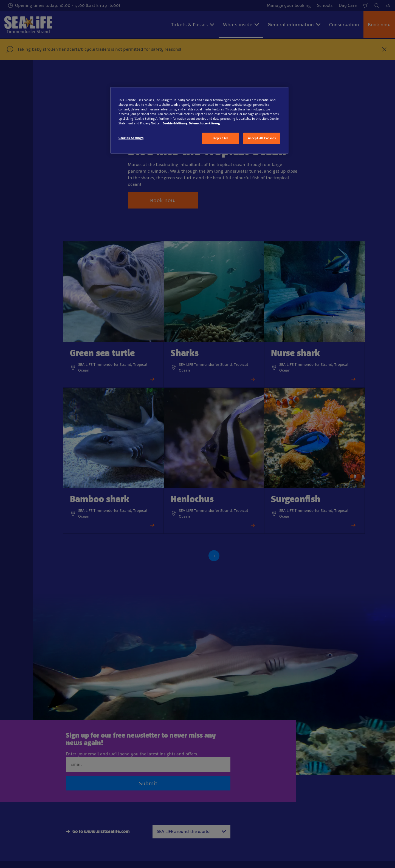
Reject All (221, 138)
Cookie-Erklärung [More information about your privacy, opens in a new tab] (175, 123)
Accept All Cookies (262, 138)
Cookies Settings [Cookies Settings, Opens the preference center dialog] (131, 138)
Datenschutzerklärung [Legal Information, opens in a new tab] (204, 123)
